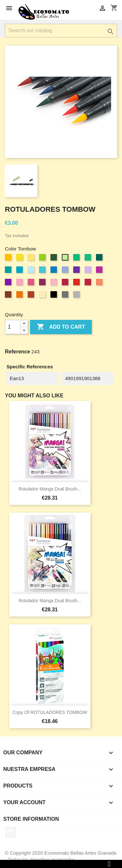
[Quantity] (13, 327)
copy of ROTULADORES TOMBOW (50, 712)
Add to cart (61, 327)
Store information (31, 819)
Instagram (11, 832)
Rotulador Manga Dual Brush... (50, 489)
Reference (17, 352)
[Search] (61, 31)
